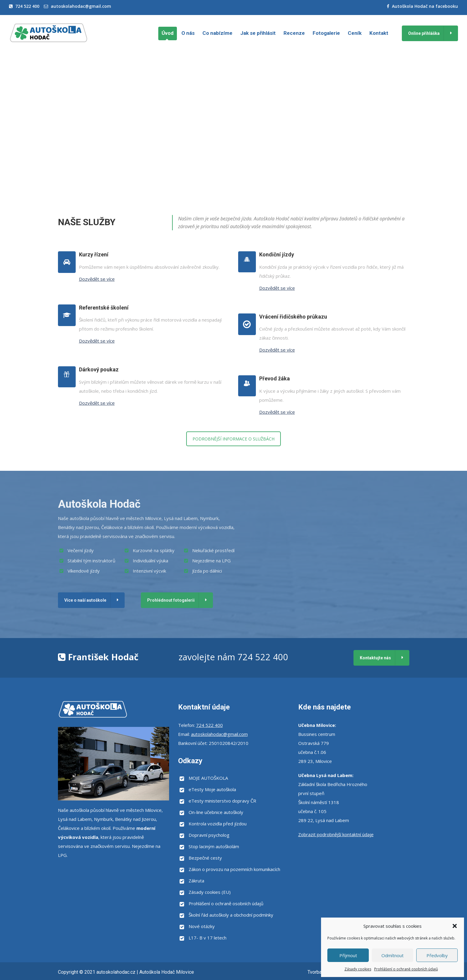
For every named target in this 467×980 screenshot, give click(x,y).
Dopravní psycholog (209, 835)
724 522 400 (27, 6)
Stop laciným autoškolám (214, 846)
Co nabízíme (217, 33)
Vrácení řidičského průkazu (293, 317)
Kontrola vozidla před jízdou (218, 824)
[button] (455, 926)
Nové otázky (202, 926)
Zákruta (196, 881)
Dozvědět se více (97, 279)
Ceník (355, 33)
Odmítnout (393, 955)
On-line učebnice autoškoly (216, 812)
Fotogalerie (326, 33)
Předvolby (437, 955)
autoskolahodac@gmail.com (81, 6)
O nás (188, 33)
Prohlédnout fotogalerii (171, 600)
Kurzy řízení (94, 254)
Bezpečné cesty (205, 858)
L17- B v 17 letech (208, 938)
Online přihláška (424, 33)
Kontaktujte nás (375, 658)
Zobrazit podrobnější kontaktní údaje (336, 834)
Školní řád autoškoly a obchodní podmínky (231, 915)
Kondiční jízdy (277, 254)
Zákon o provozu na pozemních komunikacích (234, 869)
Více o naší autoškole (85, 600)
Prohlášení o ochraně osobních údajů (406, 969)
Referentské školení (104, 308)
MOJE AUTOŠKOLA (208, 778)
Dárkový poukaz (99, 369)
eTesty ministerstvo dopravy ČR (222, 801)
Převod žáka (274, 378)
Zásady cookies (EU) (210, 892)
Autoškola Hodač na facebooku (425, 6)
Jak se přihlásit (258, 33)
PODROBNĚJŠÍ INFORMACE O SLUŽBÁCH (234, 439)
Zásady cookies (358, 969)
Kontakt (379, 33)
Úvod (168, 33)
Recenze (294, 33)
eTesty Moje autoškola (212, 789)
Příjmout (348, 955)
